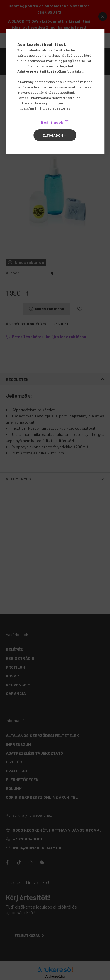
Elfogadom (53, 135)
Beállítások (52, 122)
